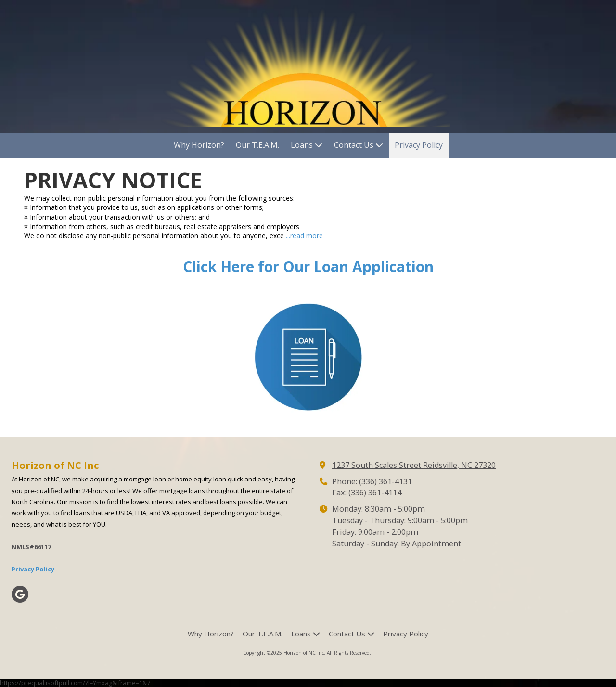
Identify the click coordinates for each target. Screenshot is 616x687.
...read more (304, 236)
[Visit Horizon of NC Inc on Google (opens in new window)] (20, 594)
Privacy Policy (33, 569)
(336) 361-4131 (385, 481)
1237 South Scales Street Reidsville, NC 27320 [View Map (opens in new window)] (414, 465)
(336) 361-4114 (375, 493)
